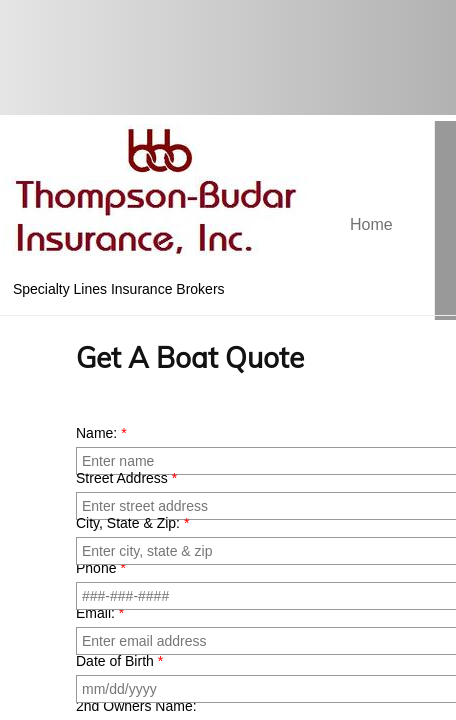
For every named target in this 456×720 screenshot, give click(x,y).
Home (371, 224)
